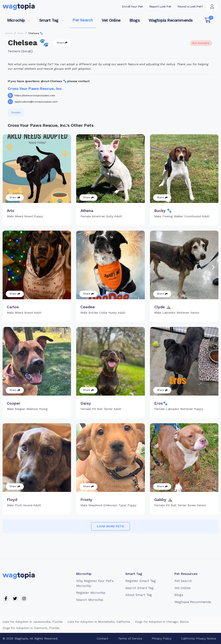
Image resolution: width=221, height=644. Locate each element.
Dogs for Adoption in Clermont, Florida (31, 628)
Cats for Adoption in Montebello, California (99, 622)
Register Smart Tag (140, 581)
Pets (20, 33)
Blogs (135, 20)
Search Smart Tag (139, 588)
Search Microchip (90, 600)
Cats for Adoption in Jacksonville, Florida (33, 622)
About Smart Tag (139, 595)
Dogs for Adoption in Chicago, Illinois (162, 622)
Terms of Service (130, 638)
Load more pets (110, 526)
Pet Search (83, 20)
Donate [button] (16, 112)
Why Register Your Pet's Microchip (95, 583)
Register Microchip (91, 593)
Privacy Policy (162, 638)
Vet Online (111, 20)
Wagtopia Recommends (171, 20)
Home (9, 33)
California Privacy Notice (199, 638)
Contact (103, 638)
